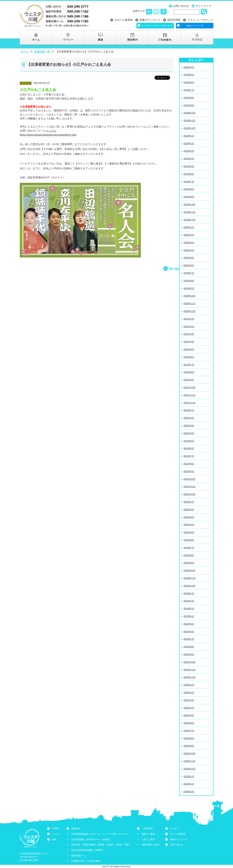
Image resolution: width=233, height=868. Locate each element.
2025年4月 (189, 708)
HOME (55, 828)
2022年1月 (189, 410)
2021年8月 (189, 372)
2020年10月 (190, 296)
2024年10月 (190, 662)
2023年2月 (189, 509)
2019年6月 (189, 174)
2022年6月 (189, 448)
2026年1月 (189, 776)
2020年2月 (189, 235)
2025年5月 (189, 715)
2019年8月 (189, 189)
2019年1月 (189, 136)
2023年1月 (189, 502)
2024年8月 (189, 647)
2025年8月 (189, 738)
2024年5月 (189, 624)
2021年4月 (189, 342)
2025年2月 (189, 692)
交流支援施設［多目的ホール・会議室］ (91, 839)
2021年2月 (189, 326)
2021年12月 (190, 403)
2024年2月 (189, 601)
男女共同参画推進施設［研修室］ (88, 850)
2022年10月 (190, 479)
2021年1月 (189, 319)
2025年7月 (189, 731)
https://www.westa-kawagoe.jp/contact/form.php (48, 135)
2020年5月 (189, 258)
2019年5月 (189, 166)
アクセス (174, 828)
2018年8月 (189, 98)
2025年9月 (189, 746)
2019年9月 (189, 197)
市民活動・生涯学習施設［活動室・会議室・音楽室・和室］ (101, 845)
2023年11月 (190, 578)
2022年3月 (189, 426)
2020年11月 (190, 303)
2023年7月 (189, 548)
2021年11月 (190, 395)
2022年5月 (189, 441)
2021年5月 (189, 349)
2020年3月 (189, 243)
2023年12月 (190, 586)
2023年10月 (190, 570)
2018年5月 (189, 75)
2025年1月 (189, 685)
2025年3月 (189, 700)
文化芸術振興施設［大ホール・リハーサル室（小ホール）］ (101, 834)
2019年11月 (190, 212)
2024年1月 (189, 593)
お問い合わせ (181, 6)
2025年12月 (190, 769)
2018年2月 (189, 67)
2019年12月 (190, 220)
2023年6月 (189, 540)
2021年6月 (189, 357)
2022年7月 (189, 456)
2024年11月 (190, 670)
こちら (53, 131)
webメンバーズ (195, 26)
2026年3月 (189, 792)
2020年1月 (189, 227)
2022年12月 (190, 494)
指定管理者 (174, 20)
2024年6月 (189, 632)
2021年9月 (189, 380)
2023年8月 (189, 555)
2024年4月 (189, 616)
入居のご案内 (148, 839)
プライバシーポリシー (200, 20)
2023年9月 (189, 563)
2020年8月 (189, 281)
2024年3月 (189, 609)
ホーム (25, 52)
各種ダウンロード (150, 20)
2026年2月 (189, 784)
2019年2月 (189, 143)
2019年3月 (189, 151)
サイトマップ (204, 6)
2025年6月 (189, 723)
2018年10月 (190, 113)
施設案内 (76, 828)
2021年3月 (189, 334)
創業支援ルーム (79, 855)
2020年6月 (189, 265)
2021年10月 (190, 387)
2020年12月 (190, 311)
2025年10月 (190, 753)
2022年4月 (189, 433)
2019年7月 (189, 182)
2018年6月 (189, 82)
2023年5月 (189, 532)
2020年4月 (189, 250)
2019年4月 (189, 159)
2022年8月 (189, 464)
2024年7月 (189, 639)
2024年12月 (190, 677)
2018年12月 (190, 128)
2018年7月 (189, 90)
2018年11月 (190, 120)
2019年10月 (190, 204)
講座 (54, 839)
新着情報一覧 (42, 52)
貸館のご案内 (148, 834)
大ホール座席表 (124, 20)
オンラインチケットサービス (157, 26)
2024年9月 (189, 654)
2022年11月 (190, 486)
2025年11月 (190, 761)
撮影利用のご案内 (150, 845)
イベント (56, 834)
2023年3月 (189, 517)
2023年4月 (189, 525)
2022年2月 (189, 418)
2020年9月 (189, 288)
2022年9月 (189, 471)
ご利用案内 (147, 828)
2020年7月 (189, 273)
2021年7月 (189, 365)
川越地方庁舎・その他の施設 (86, 861)
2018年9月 (189, 105)
